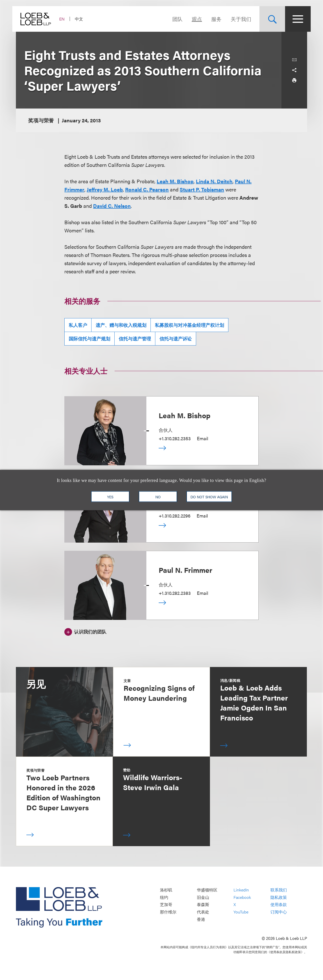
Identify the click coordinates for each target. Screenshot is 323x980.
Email (203, 438)
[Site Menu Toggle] (294, 19)
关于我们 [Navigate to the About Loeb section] (237, 19)
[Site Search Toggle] (269, 19)
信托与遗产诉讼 (176, 338)
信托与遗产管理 (135, 338)
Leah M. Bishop (175, 181)
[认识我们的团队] (85, 631)
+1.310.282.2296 (175, 516)
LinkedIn (241, 890)
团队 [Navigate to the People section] (174, 19)
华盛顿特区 (207, 890)
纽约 (164, 897)
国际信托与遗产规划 (89, 338)
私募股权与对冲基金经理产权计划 (189, 325)
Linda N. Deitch (214, 181)
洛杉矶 (166, 890)
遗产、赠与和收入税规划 (121, 325)
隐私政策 (279, 897)
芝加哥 (166, 905)
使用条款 (279, 905)
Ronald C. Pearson (147, 189)
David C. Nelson (112, 206)
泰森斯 (203, 905)
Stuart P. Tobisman (202, 189)
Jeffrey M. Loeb (105, 189)
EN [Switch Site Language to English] (65, 19)
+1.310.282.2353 (175, 438)
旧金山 (203, 897)
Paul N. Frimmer (185, 570)
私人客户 (78, 325)
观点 (193, 19)
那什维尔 (168, 912)
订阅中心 (279, 912)
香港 (201, 919)
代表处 (203, 912)
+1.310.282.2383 (175, 593)
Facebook (242, 897)
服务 (213, 19)
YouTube (241, 912)
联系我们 (279, 890)
